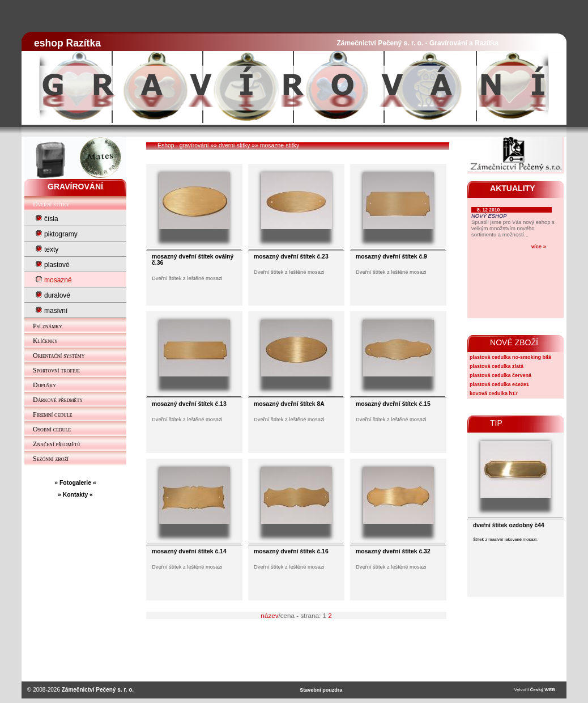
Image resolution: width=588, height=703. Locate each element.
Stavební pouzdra (321, 690)
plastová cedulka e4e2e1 (499, 384)
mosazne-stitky (280, 145)
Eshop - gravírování (183, 145)
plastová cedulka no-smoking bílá (510, 357)
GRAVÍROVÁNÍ (75, 187)
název (269, 615)
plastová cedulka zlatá (497, 366)
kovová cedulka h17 (494, 393)
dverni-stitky (234, 145)
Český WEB (543, 690)
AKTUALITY (513, 188)
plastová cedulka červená (500, 375)
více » (539, 246)
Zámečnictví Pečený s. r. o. (98, 690)
